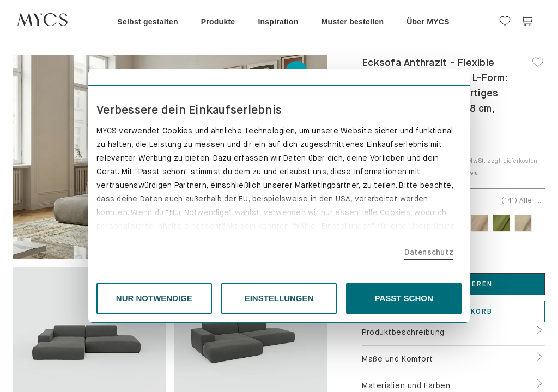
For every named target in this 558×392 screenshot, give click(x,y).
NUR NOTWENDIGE (154, 298)
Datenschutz (429, 252)
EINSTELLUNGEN (279, 298)
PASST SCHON (404, 298)
